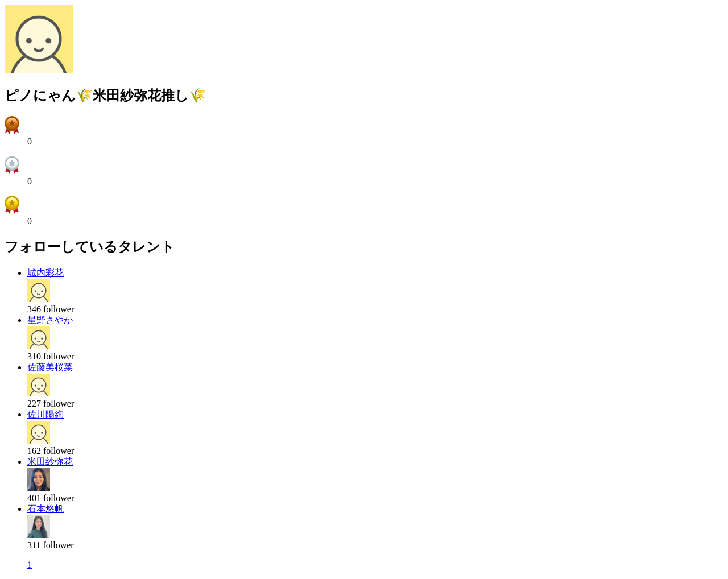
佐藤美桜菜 (50, 367)
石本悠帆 (45, 509)
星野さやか (50, 320)
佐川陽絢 (45, 414)
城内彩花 (45, 273)
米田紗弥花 (50, 462)
